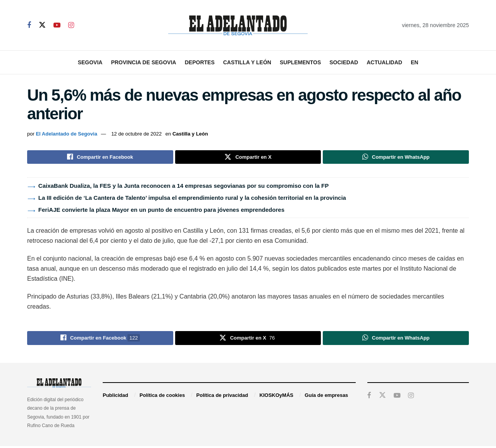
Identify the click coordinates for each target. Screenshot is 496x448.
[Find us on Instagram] (71, 25)
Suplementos (300, 62)
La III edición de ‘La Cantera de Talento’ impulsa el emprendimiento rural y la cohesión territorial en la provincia (192, 199)
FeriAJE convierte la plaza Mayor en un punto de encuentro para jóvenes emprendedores (161, 211)
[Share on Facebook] (100, 158)
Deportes (200, 62)
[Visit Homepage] (238, 25)
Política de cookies (162, 397)
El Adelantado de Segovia (66, 134)
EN (414, 62)
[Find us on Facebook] (29, 25)
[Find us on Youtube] (57, 25)
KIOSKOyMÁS (276, 397)
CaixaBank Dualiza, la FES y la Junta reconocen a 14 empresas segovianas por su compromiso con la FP (183, 187)
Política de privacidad (222, 397)
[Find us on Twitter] (42, 25)
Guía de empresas (326, 397)
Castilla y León (247, 62)
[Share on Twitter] (248, 158)
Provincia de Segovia (143, 62)
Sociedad (344, 62)
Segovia (90, 62)
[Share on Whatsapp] (396, 158)
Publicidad (115, 397)
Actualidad (384, 62)
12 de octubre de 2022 (136, 134)
